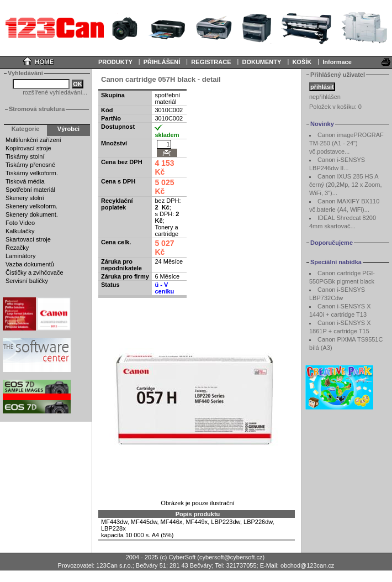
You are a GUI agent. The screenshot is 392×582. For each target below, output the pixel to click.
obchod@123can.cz (307, 565)
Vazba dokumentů (30, 264)
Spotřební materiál (30, 190)
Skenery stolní (25, 198)
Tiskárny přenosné (30, 165)
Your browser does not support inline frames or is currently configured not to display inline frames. (196, 28)
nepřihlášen (325, 97)
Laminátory (20, 256)
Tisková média (25, 181)
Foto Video (20, 223)
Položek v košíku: (335, 107)
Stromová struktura (37, 109)
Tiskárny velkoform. (32, 173)
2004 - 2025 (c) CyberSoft (161, 557)
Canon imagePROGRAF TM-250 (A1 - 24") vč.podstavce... (346, 143)
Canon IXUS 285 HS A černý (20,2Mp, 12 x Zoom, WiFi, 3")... (345, 185)
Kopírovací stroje (28, 148)
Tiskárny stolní (25, 156)
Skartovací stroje (28, 239)
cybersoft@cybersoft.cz (231, 557)
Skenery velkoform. (31, 206)
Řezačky (17, 248)
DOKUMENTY (261, 62)
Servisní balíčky (27, 281)
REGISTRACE (211, 62)
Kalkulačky (20, 231)
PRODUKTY (115, 62)
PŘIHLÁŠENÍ (162, 62)
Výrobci (68, 129)
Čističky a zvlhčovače (35, 272)
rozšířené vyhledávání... (55, 92)
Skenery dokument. (32, 214)
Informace (337, 62)
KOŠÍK (302, 62)
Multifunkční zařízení (33, 140)
